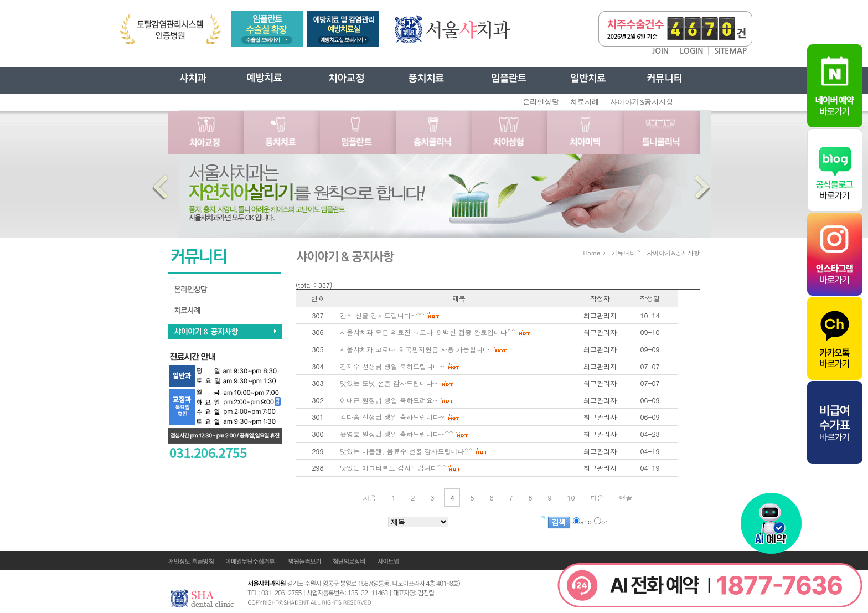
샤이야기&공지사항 (642, 102)
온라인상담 (541, 102)
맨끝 (626, 498)
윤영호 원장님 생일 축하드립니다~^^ (397, 434)
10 (571, 498)
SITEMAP (730, 51)
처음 (369, 498)
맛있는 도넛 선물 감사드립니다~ (389, 383)
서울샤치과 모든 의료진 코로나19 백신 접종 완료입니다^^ (428, 332)
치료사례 (585, 102)
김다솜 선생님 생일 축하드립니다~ (392, 417)
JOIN (660, 51)
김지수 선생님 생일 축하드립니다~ (392, 366)
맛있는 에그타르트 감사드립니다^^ (393, 468)
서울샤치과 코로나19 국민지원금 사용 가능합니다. (416, 349)
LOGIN (692, 51)
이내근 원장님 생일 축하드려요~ (389, 400)
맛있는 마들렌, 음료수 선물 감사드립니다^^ (406, 451)
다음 (597, 498)
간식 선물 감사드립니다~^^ (382, 315)
